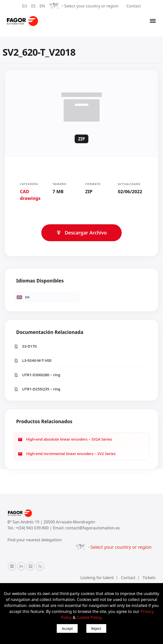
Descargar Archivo (81, 233)
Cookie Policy (89, 617)
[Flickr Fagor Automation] (12, 566)
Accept (67, 628)
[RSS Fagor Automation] (40, 566)
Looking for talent (97, 578)
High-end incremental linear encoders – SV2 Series (67, 454)
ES (33, 6)
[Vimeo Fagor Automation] (31, 566)
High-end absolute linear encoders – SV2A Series (65, 439)
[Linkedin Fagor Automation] (21, 566)
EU (25, 6)
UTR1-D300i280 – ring (37, 375)
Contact (134, 6)
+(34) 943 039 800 (33, 528)
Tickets (149, 578)
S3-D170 (25, 346)
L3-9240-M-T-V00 (33, 360)
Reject (96, 628)
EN (42, 6)
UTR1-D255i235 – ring (37, 389)
